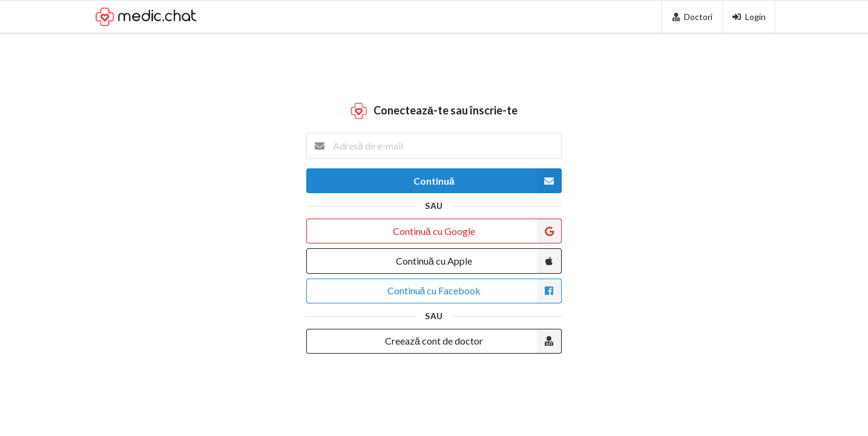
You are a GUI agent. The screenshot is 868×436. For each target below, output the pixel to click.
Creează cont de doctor (473, 341)
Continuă (488, 181)
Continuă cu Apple (479, 261)
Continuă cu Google (477, 231)
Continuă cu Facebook (475, 291)
